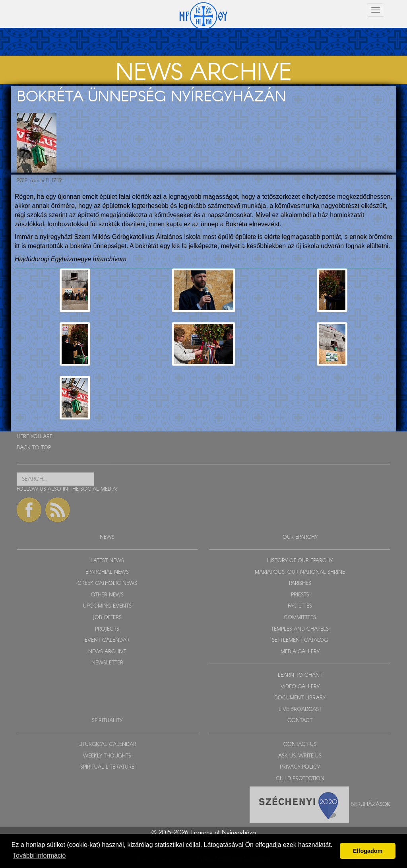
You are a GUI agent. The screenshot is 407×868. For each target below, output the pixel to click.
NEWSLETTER (107, 663)
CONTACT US (300, 745)
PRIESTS (300, 595)
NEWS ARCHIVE (107, 652)
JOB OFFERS (107, 618)
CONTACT (300, 721)
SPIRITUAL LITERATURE (107, 767)
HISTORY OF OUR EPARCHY (300, 561)
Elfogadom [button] (368, 851)
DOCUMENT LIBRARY (300, 698)
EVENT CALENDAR (107, 640)
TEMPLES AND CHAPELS (300, 629)
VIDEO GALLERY (300, 687)
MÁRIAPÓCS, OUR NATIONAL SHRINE (300, 572)
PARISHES (300, 584)
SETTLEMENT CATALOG (300, 640)
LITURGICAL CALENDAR (107, 745)
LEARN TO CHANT (300, 675)
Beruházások (370, 804)
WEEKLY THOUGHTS (107, 756)
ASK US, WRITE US (300, 756)
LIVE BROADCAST (300, 710)
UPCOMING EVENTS (107, 606)
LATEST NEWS (107, 561)
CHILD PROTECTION (300, 779)
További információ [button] (39, 855)
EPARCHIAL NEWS (107, 572)
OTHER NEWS (107, 595)
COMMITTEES (300, 618)
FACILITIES (300, 606)
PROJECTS (107, 629)
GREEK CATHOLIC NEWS (107, 584)
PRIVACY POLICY (300, 767)
